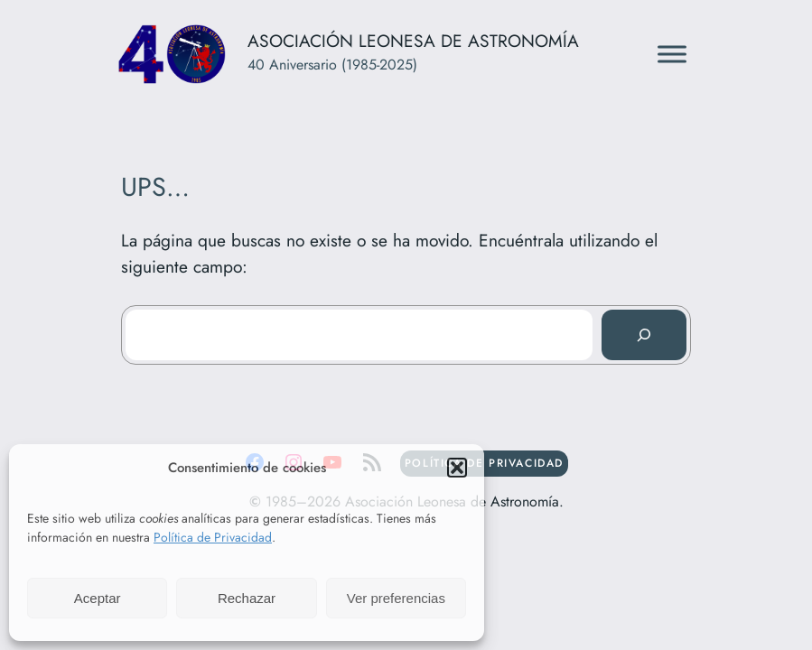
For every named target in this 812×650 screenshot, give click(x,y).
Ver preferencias (396, 598)
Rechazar (247, 598)
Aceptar (98, 598)
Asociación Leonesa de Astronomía (413, 41)
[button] (457, 468)
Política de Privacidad (213, 537)
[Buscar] (644, 335)
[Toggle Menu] (672, 54)
